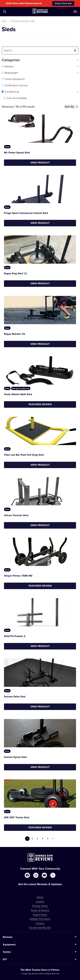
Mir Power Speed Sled (17, 153)
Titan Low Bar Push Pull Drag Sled (24, 455)
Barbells (8, 66)
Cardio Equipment (13, 79)
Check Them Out (63, 3)
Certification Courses (15, 85)
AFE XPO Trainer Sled (17, 817)
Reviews (8, 937)
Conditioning (10, 92)
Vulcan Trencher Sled (16, 515)
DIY (5, 959)
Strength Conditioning (20, 21)
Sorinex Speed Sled (15, 757)
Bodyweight (10, 73)
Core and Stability (15, 98)
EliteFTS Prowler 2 (15, 636)
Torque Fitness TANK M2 (18, 576)
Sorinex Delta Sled (15, 697)
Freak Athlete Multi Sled (18, 394)
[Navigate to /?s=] (5, 12)
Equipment (9, 945)
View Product (40, 163)
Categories (40, 60)
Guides (7, 952)
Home (4, 21)
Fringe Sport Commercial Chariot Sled (26, 213)
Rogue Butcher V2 (14, 334)
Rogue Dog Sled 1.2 (15, 273)
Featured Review (40, 404)
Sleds (33, 21)
